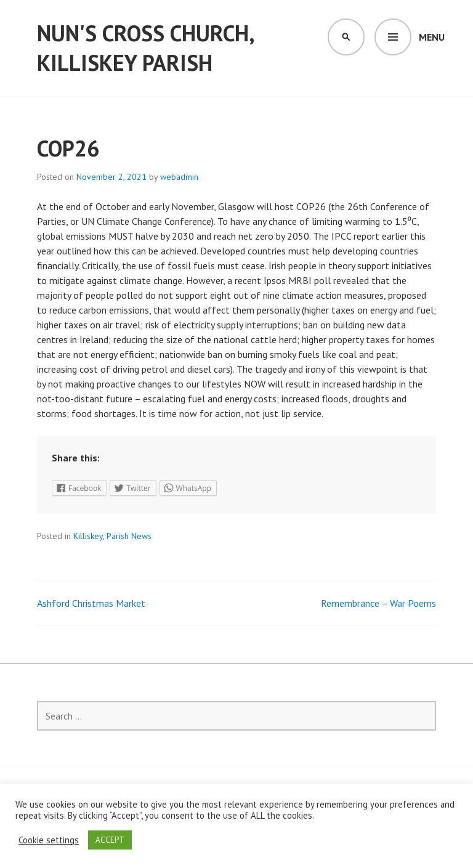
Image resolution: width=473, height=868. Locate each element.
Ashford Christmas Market (91, 603)
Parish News (129, 536)
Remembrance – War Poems (378, 603)
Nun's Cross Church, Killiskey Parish (145, 48)
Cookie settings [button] (49, 840)
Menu (432, 37)
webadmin (179, 177)
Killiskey (88, 536)
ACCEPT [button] (110, 840)
